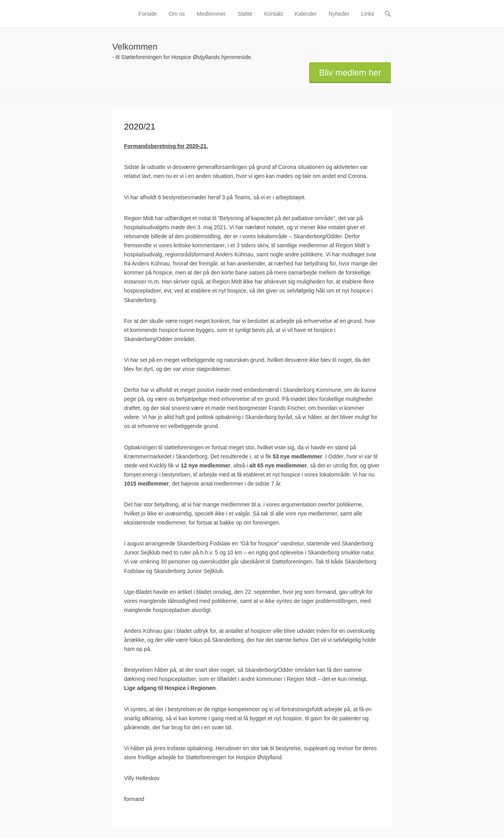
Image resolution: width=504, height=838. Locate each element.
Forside (148, 14)
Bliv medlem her (350, 73)
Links (368, 14)
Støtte (245, 14)
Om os (177, 14)
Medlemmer (211, 14)
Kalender (306, 14)
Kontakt (273, 14)
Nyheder (339, 14)
